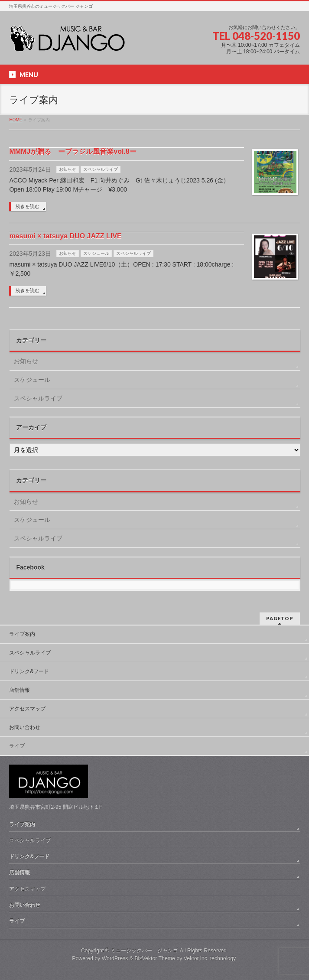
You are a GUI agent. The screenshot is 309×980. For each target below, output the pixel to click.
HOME (16, 120)
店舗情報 (20, 690)
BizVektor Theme (155, 958)
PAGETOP (280, 618)
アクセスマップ (27, 709)
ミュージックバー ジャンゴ (144, 951)
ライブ (17, 746)
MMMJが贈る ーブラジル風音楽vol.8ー (73, 151)
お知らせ (68, 169)
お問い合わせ (25, 727)
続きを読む (28, 206)
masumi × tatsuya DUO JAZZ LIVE (65, 236)
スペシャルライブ (101, 169)
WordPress (115, 958)
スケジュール (96, 253)
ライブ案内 (22, 634)
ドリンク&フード (29, 671)
